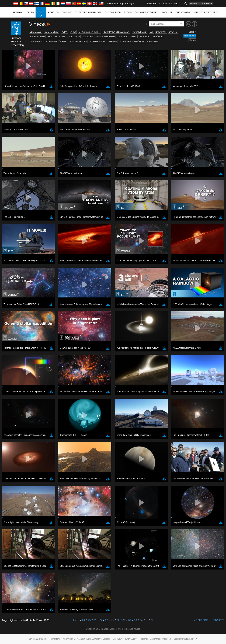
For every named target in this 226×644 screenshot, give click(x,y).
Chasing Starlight (90, 32)
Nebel (133, 37)
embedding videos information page (197, 629)
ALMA (65, 32)
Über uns (18, 12)
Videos (41, 14)
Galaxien (88, 37)
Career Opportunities (206, 12)
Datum (192, 40)
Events (128, 12)
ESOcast (161, 32)
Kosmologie (139, 32)
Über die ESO (51, 32)
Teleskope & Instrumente (88, 12)
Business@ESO (183, 12)
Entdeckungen (113, 12)
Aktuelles (53, 12)
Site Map (174, 4)
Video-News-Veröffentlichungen (139, 41)
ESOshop (67, 12)
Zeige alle (36, 32)
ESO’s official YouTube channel (82, 626)
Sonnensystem (78, 41)
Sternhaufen (98, 41)
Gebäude (158, 37)
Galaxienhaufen (105, 37)
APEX (73, 32)
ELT (151, 32)
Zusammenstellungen (117, 32)
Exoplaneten (37, 37)
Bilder (30, 12)
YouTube (8, 626)
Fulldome (74, 37)
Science (194, 4)
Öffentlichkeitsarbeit (147, 12)
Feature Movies (57, 37)
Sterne (113, 41)
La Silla (122, 37)
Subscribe (152, 4)
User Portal (206, 4)
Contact (163, 4)
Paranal (145, 37)
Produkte (167, 12)
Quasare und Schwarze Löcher (48, 41)
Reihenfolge (190, 36)
